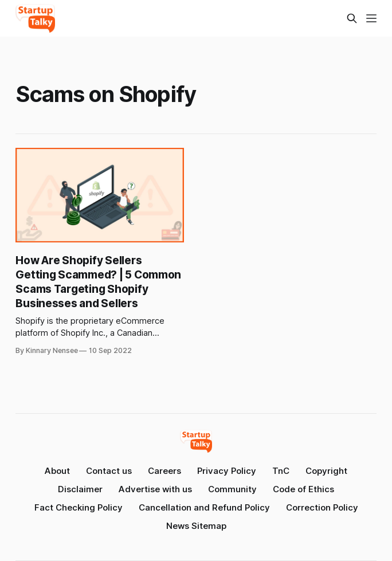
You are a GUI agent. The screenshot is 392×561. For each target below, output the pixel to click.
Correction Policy (322, 507)
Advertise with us (155, 489)
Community (232, 489)
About (57, 471)
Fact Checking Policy (79, 507)
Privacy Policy (227, 471)
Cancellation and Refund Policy (204, 507)
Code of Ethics (303, 489)
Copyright (326, 471)
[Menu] (371, 18)
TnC (281, 471)
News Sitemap (196, 526)
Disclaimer (80, 489)
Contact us (109, 471)
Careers (164, 471)
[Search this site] (352, 18)
